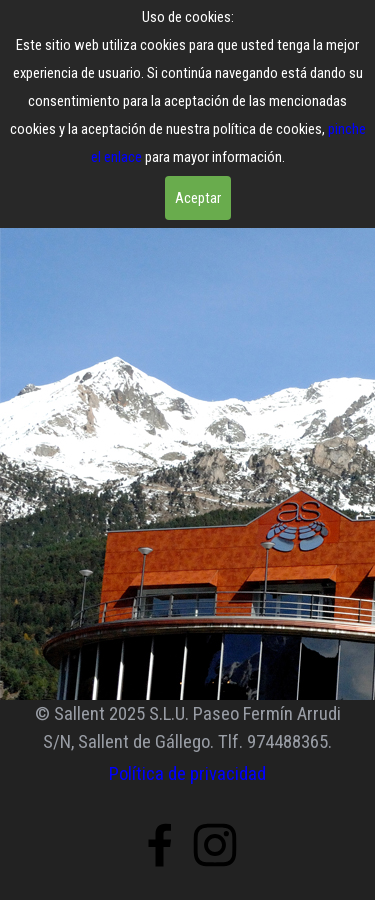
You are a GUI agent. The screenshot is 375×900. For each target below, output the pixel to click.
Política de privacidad (187, 774)
